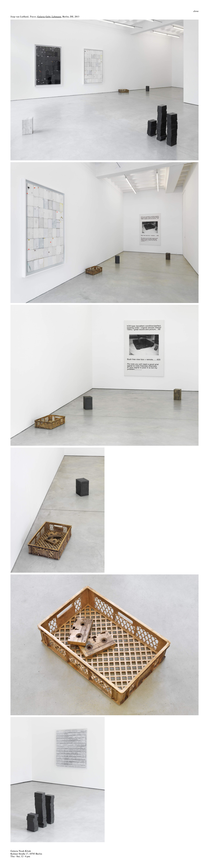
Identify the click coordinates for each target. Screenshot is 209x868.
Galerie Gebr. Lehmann (49, 17)
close (196, 11)
